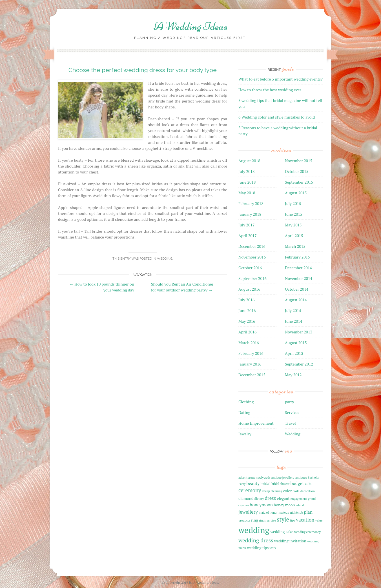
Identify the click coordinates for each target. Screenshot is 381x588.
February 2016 (251, 353)
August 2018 (249, 161)
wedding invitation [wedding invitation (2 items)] (290, 541)
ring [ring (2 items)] (255, 520)
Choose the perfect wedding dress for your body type (143, 70)
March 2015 (295, 246)
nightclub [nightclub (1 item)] (296, 513)
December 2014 (298, 268)
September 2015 (299, 182)
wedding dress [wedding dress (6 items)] (256, 540)
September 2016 (252, 278)
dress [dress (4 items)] (271, 498)
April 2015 (294, 236)
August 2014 (296, 300)
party (290, 402)
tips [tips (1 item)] (293, 520)
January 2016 (250, 364)
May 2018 (247, 193)
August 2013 (296, 343)
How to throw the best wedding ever (270, 90)
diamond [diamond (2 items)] (246, 498)
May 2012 (293, 375)
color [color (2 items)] (287, 491)
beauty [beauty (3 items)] (253, 483)
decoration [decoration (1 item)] (308, 491)
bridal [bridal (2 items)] (266, 484)
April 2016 (248, 332)
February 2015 (297, 257)
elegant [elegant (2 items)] (283, 498)
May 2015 (293, 225)
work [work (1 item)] (273, 548)
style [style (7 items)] (283, 519)
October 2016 (250, 268)
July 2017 (246, 225)
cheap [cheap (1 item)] (266, 491)
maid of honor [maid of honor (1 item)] (268, 513)
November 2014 (299, 278)
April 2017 (248, 236)
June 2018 (247, 182)
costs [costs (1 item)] (296, 491)
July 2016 (246, 300)
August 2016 (249, 289)
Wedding (165, 259)
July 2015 (293, 203)
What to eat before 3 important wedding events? (281, 79)
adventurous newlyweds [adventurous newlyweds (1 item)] (254, 478)
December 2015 (252, 375)
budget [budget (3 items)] (297, 483)
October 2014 (297, 289)
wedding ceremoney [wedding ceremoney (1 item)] (307, 532)
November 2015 (299, 161)
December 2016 (252, 246)
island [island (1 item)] (300, 505)
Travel (290, 423)
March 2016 (249, 343)
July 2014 (293, 310)
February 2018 (251, 203)
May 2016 (247, 321)
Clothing (246, 402)
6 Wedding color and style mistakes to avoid (277, 117)
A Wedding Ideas (191, 26)
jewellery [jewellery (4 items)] (248, 512)
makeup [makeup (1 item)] (284, 513)
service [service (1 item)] (271, 520)
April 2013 (294, 353)
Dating (244, 412)
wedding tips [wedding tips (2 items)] (258, 548)
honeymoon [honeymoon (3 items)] (261, 505)
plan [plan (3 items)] (308, 512)
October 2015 (297, 171)
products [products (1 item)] (244, 520)
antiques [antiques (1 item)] (301, 478)
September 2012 (299, 364)
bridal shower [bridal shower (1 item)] (280, 484)
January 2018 (250, 214)
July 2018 (246, 171)
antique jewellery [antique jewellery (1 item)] (283, 478)
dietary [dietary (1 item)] (259, 499)
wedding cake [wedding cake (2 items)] (282, 532)
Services (292, 412)
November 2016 (252, 257)
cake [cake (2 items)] (309, 484)
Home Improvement (256, 423)
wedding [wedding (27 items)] (254, 530)
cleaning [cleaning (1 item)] (276, 491)
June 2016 (247, 310)
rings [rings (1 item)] (262, 520)
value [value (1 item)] (319, 520)
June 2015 (293, 214)
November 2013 (299, 332)
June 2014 (293, 321)
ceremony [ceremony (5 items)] (250, 490)
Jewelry (245, 434)
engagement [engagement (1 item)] (299, 499)
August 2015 (296, 193)
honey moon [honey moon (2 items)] (284, 505)
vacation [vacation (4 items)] (305, 520)
